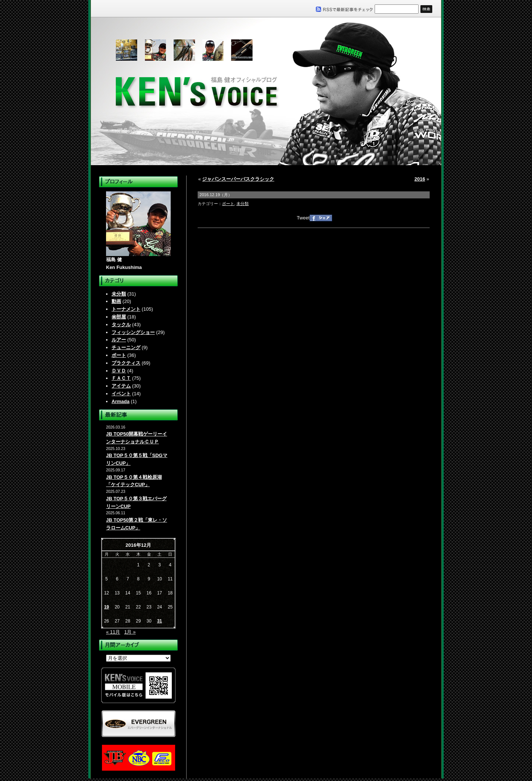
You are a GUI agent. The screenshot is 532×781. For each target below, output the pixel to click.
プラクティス (126, 363)
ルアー (119, 340)
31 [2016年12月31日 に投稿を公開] (159, 621)
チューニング (126, 347)
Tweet (303, 218)
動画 (116, 301)
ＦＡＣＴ (121, 378)
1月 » (130, 632)
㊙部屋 (119, 317)
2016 (420, 179)
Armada (120, 401)
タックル (121, 325)
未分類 (119, 294)
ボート (119, 355)
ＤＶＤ (119, 371)
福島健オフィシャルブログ (266, 91)
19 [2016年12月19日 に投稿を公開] (107, 607)
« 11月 (113, 632)
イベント (121, 394)
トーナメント (126, 309)
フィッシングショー (133, 332)
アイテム (121, 386)
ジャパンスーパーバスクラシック (238, 179)
